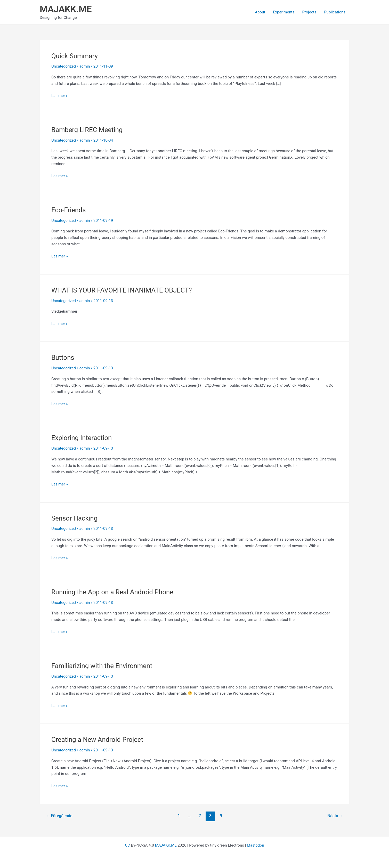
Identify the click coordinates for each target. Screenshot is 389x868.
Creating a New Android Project (98, 740)
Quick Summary (75, 56)
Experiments (284, 12)
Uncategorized (64, 66)
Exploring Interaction (82, 438)
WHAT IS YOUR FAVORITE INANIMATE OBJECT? (123, 290)
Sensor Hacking (75, 518)
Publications (335, 12)
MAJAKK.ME (66, 9)
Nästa (335, 816)
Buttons (63, 358)
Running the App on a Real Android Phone (113, 592)
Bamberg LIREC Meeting (87, 130)
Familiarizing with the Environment (103, 666)
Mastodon (256, 845)
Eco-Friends (69, 210)
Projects (309, 12)
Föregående (59, 816)
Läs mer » (60, 96)
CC (127, 845)
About (260, 12)
